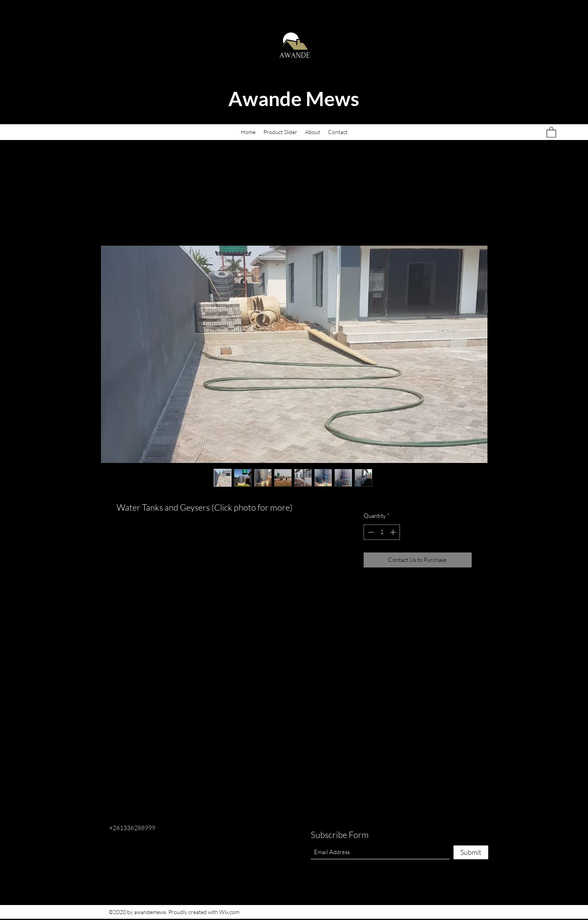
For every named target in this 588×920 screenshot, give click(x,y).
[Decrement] (370, 532)
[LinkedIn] (476, 912)
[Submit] (471, 852)
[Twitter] (464, 912)
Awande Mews (296, 99)
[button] (551, 132)
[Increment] (394, 532)
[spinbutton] (382, 532)
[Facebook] (452, 912)
